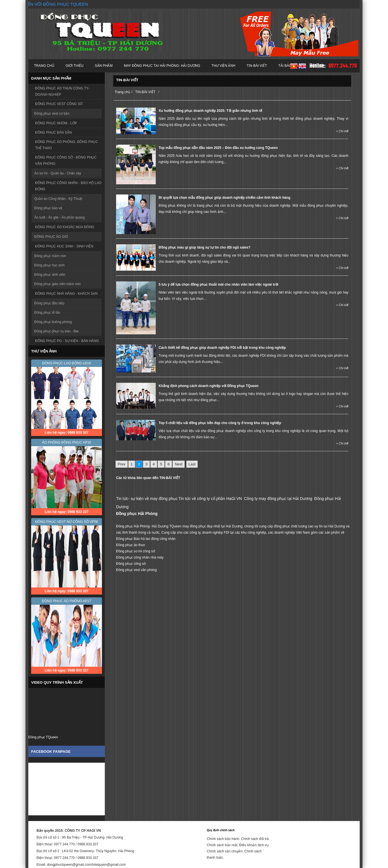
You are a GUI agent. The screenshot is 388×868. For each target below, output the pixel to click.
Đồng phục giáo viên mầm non (57, 284)
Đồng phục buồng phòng (53, 322)
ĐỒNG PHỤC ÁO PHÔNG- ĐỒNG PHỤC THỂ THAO (67, 145)
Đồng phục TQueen (43, 737)
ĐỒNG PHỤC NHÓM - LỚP (56, 123)
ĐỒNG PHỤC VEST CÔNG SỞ (59, 104)
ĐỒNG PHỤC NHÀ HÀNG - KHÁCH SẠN (66, 294)
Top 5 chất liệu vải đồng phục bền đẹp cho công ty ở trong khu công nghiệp (220, 423)
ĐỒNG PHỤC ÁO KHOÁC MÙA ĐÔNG (65, 227)
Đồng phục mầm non (50, 256)
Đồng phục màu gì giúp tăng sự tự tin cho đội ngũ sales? (204, 247)
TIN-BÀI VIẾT (257, 66)
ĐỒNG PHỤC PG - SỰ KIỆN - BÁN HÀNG (67, 341)
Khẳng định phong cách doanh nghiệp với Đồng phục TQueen (209, 386)
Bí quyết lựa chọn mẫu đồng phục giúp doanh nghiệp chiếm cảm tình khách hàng (224, 198)
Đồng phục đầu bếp (49, 303)
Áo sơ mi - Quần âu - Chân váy (58, 173)
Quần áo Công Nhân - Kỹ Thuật (58, 199)
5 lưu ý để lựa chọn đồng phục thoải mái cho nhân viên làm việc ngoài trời (218, 285)
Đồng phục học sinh (49, 265)
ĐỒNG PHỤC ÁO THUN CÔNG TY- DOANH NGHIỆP (62, 91)
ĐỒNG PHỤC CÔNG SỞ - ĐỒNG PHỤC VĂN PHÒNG (66, 161)
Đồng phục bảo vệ (48, 208)
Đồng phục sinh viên (50, 275)
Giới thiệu (75, 66)
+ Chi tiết (342, 131)
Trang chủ (44, 66)
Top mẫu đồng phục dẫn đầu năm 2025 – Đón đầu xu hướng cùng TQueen (218, 148)
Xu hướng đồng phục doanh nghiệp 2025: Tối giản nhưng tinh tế (210, 111)
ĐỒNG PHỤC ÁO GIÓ (51, 237)
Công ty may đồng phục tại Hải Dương (278, 499)
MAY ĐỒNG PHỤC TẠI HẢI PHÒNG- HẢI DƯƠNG (162, 66)
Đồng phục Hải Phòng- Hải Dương (142, 526)
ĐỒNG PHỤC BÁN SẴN (53, 132)
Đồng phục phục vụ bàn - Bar (57, 331)
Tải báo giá (288, 66)
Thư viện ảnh (223, 66)
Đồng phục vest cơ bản (52, 114)
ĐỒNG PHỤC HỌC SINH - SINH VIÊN (64, 246)
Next (179, 464)
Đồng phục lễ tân (47, 313)
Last (192, 464)
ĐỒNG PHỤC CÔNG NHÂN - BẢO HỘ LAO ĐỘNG (68, 186)
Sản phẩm (104, 66)
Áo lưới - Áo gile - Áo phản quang (59, 217)
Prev (122, 464)
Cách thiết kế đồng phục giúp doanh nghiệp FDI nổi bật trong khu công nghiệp (222, 348)
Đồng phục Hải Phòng (137, 514)
